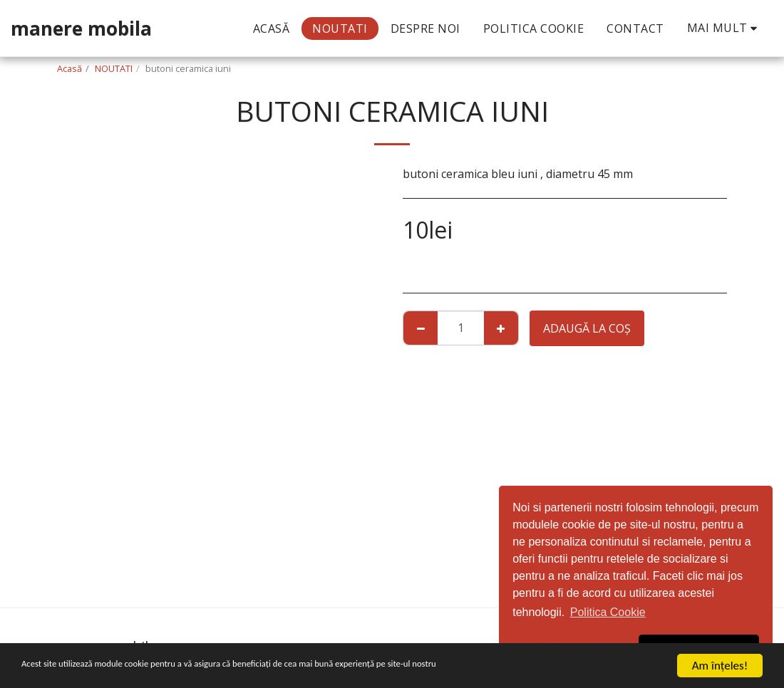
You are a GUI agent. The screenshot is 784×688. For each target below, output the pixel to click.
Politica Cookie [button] (608, 612)
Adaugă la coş (587, 328)
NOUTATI (114, 68)
